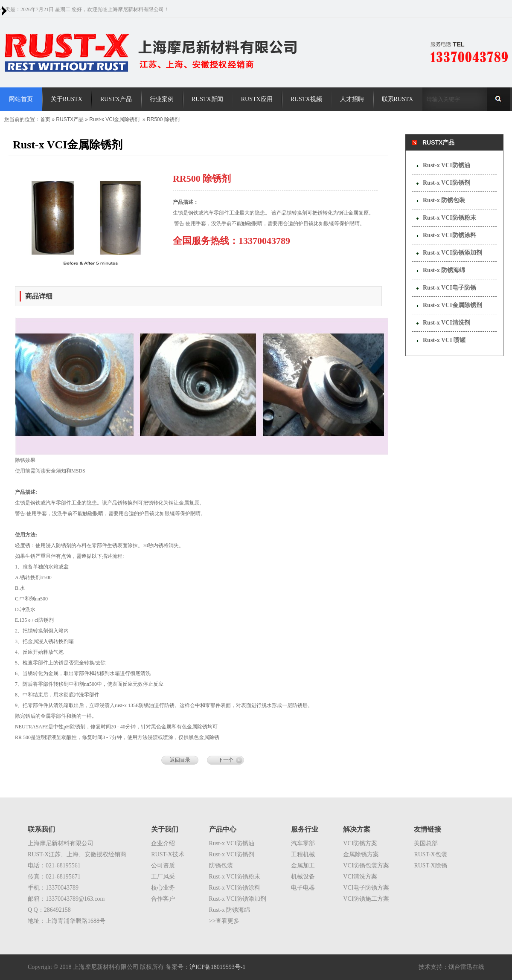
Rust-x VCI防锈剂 (447, 183)
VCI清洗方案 (360, 877)
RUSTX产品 (70, 119)
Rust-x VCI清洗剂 (447, 323)
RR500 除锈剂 (163, 119)
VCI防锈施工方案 (366, 899)
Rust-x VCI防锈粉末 (449, 218)
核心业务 (163, 888)
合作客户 (163, 899)
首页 (45, 119)
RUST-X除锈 (430, 865)
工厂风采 (163, 877)
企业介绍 (163, 843)
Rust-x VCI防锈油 (447, 165)
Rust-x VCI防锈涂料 (449, 235)
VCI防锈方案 (360, 843)
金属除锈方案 (361, 854)
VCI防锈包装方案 (366, 865)
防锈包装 (221, 865)
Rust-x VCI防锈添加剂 (452, 253)
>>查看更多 (224, 921)
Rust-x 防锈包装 (444, 200)
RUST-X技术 (167, 854)
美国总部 (426, 843)
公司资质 (163, 865)
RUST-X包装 (430, 854)
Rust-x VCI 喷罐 (444, 340)
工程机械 (303, 854)
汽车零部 (303, 843)
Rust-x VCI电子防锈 (449, 288)
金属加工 (303, 865)
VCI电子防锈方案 (366, 888)
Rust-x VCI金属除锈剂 (114, 119)
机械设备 (303, 877)
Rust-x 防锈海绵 (444, 270)
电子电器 (303, 888)
